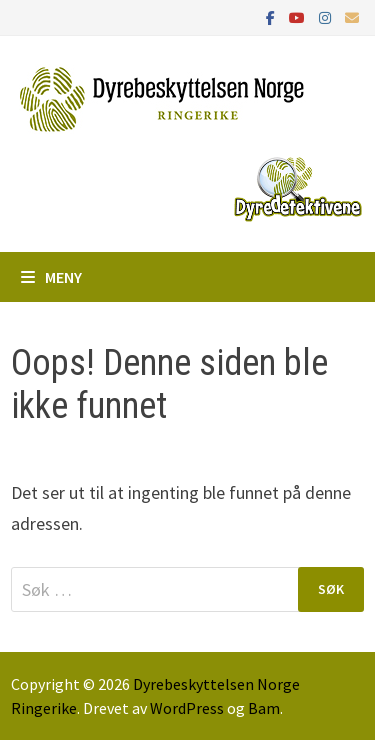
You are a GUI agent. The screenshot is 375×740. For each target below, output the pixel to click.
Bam (264, 708)
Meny (51, 277)
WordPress (187, 708)
